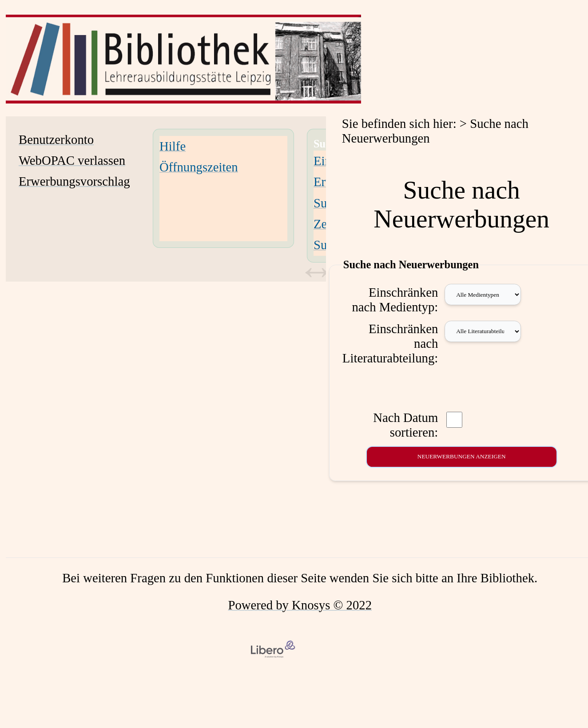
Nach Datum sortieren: (405, 425)
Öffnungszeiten (199, 167)
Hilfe (173, 146)
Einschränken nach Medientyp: (395, 300)
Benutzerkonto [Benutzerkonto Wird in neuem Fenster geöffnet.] (56, 139)
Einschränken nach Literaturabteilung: (390, 343)
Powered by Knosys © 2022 (300, 605)
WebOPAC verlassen (72, 160)
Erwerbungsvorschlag (74, 181)
